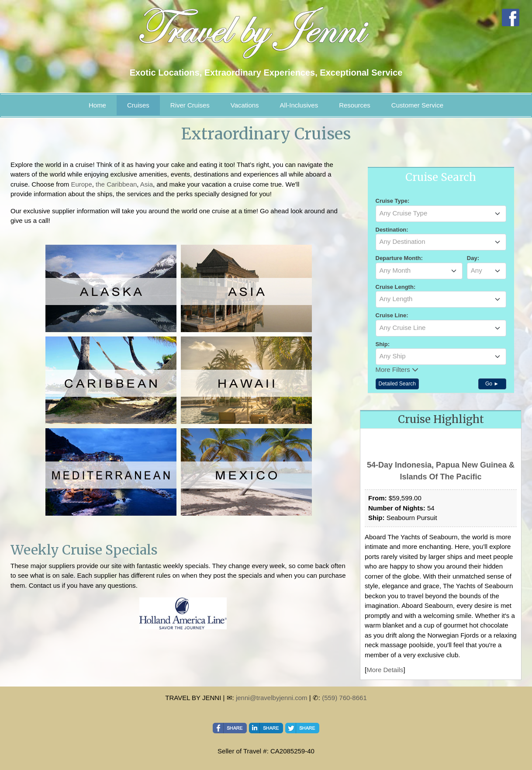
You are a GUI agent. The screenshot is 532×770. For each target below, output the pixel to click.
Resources (355, 105)
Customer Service (417, 105)
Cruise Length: (396, 287)
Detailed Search (397, 384)
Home (97, 105)
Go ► (492, 384)
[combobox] (441, 214)
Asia (147, 184)
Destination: (392, 230)
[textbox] (441, 213)
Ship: (383, 344)
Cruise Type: (393, 201)
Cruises (138, 105)
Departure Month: (399, 258)
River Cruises (190, 105)
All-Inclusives (299, 105)
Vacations (245, 105)
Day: (473, 258)
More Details (385, 670)
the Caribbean (116, 184)
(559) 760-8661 (344, 698)
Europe (81, 184)
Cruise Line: (392, 315)
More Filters (397, 369)
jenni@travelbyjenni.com (272, 698)
